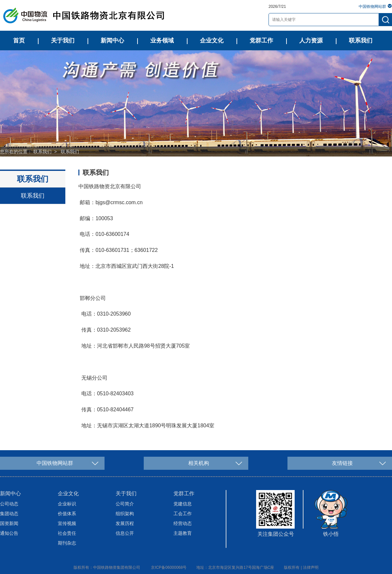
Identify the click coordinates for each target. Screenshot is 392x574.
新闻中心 (112, 41)
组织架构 (125, 514)
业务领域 (162, 41)
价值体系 (67, 514)
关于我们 (63, 41)
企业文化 (212, 41)
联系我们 (361, 41)
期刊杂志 (67, 543)
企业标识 (67, 504)
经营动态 (183, 523)
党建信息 (183, 504)
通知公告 (9, 533)
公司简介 (125, 504)
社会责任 (67, 533)
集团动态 (9, 514)
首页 (19, 41)
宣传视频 (67, 523)
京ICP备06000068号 (169, 567)
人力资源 (311, 41)
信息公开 (125, 533)
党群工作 (261, 41)
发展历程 (125, 523)
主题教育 (183, 533)
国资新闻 (9, 523)
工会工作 (183, 514)
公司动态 (9, 504)
